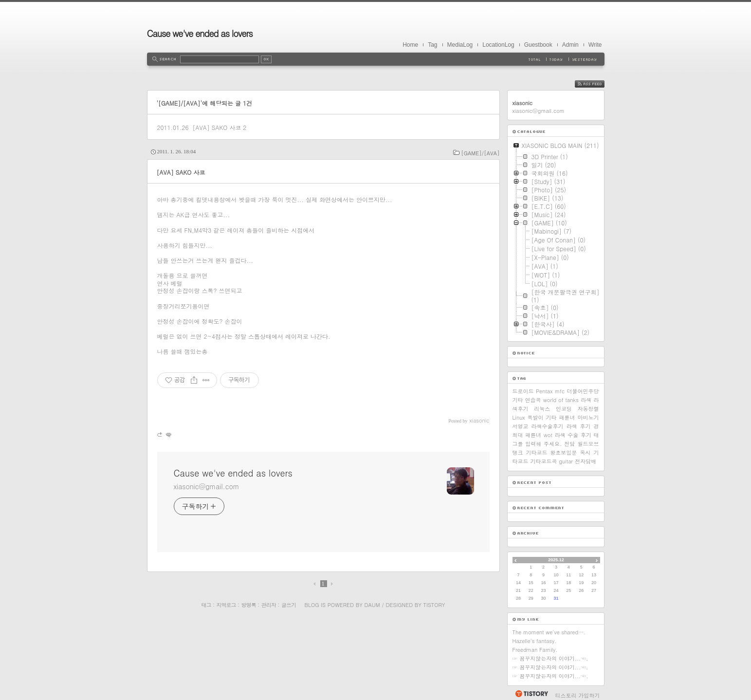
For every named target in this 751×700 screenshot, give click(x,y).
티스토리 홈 (531, 694)
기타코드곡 (544, 461)
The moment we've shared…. (549, 632)
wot (548, 435)
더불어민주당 (583, 391)
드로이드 (523, 391)
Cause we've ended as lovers (200, 33)
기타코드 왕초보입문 (552, 452)
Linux (519, 417)
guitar (566, 461)
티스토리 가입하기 (578, 695)
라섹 (586, 400)
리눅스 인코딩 (553, 409)
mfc (560, 391)
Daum (372, 605)
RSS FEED (597, 84)
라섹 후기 (579, 426)
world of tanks (561, 400)
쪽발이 (536, 417)
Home (410, 45)
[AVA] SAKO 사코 (217, 127)
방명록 (249, 605)
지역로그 (226, 605)
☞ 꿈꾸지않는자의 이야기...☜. (550, 658)
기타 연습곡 (527, 400)
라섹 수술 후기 (573, 435)
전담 (569, 444)
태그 (206, 605)
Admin (570, 45)
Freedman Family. (535, 650)
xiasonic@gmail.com (207, 486)
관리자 (269, 605)
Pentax (544, 391)
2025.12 (556, 560)
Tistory (434, 605)
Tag (432, 45)
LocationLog (498, 45)
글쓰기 (289, 605)
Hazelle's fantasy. (535, 641)
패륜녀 (567, 417)
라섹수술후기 (548, 426)
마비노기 (588, 417)
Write (595, 45)
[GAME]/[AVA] (480, 153)
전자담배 (586, 461)
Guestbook (538, 45)
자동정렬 (588, 409)
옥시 (585, 452)
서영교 (521, 426)
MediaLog (460, 45)
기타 (551, 417)
